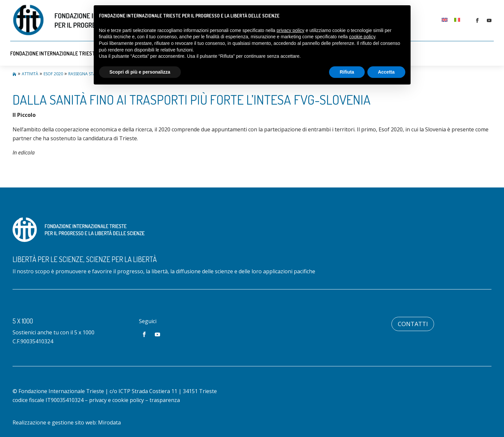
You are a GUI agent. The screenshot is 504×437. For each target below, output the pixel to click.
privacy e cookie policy (117, 400)
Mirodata (109, 422)
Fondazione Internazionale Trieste (54, 53)
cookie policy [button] (362, 37)
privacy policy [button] (290, 30)
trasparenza (165, 400)
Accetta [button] (386, 72)
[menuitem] (445, 19)
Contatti (413, 324)
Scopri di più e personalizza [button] (140, 72)
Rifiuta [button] (347, 72)
